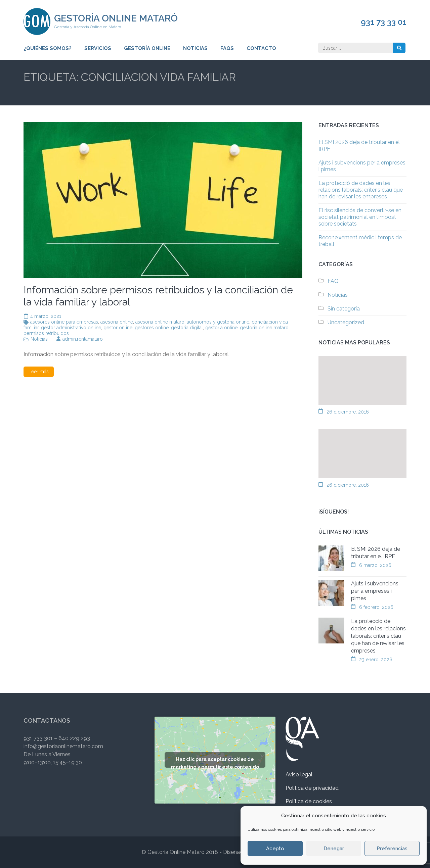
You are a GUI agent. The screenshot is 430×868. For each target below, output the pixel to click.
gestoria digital (187, 328)
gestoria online (221, 328)
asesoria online (117, 322)
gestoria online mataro (264, 328)
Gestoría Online (147, 48)
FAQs (227, 48)
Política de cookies (309, 801)
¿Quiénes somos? (48, 48)
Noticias (195, 48)
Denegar (334, 849)
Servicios (98, 48)
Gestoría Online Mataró (116, 18)
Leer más (39, 372)
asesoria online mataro (160, 322)
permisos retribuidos (46, 333)
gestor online (118, 328)
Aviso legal (299, 775)
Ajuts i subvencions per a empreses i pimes (375, 591)
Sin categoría (344, 309)
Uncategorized (346, 322)
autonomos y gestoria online (218, 322)
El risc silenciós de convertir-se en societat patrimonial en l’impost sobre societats (360, 217)
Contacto (261, 48)
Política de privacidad (312, 788)
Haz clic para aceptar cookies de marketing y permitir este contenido (215, 762)
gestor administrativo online (71, 328)
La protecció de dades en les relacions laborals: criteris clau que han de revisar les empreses (361, 190)
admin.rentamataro (83, 339)
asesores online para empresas (64, 322)
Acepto (275, 849)
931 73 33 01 (384, 22)
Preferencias (392, 849)
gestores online (152, 328)
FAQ (333, 281)
